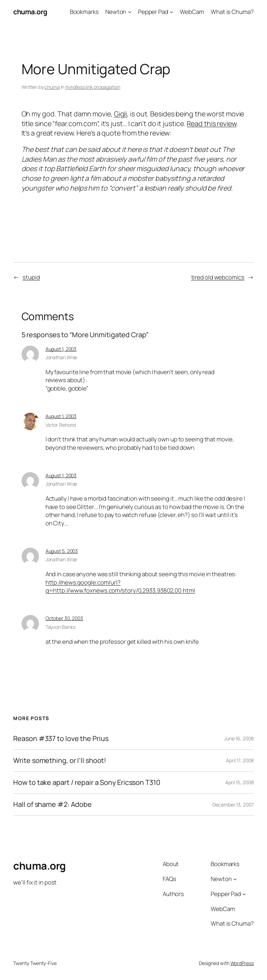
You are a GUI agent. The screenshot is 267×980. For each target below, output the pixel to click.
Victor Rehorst (61, 425)
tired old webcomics (218, 277)
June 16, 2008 (239, 738)
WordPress (242, 963)
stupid (31, 277)
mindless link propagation (93, 87)
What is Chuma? (232, 12)
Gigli (121, 114)
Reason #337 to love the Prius (61, 739)
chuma (52, 87)
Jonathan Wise (62, 357)
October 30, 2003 (64, 618)
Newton (116, 12)
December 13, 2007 (233, 805)
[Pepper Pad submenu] (171, 12)
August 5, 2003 (62, 551)
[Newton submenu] (130, 12)
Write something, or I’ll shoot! (60, 761)
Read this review (211, 124)
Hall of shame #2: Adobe (52, 804)
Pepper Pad (153, 12)
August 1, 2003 (61, 349)
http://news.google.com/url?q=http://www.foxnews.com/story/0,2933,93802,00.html (120, 587)
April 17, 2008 (240, 760)
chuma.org (30, 12)
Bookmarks (84, 12)
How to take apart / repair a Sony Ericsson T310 (87, 782)
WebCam (192, 12)
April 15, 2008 (240, 782)
